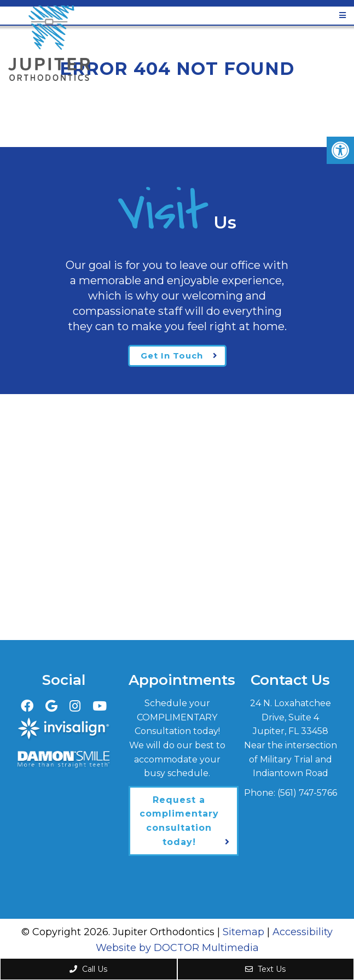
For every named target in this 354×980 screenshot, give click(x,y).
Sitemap (243, 932)
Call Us (88, 969)
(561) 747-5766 (307, 793)
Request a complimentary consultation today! (179, 821)
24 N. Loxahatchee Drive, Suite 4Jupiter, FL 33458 (291, 717)
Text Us (265, 969)
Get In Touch (172, 356)
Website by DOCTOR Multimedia (177, 948)
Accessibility (303, 932)
